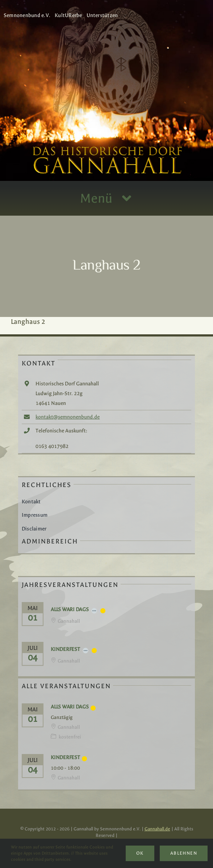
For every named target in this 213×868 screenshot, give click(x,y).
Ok (140, 853)
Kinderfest (65, 649)
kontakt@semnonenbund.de (68, 417)
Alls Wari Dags (70, 609)
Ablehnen (184, 853)
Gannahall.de (157, 829)
